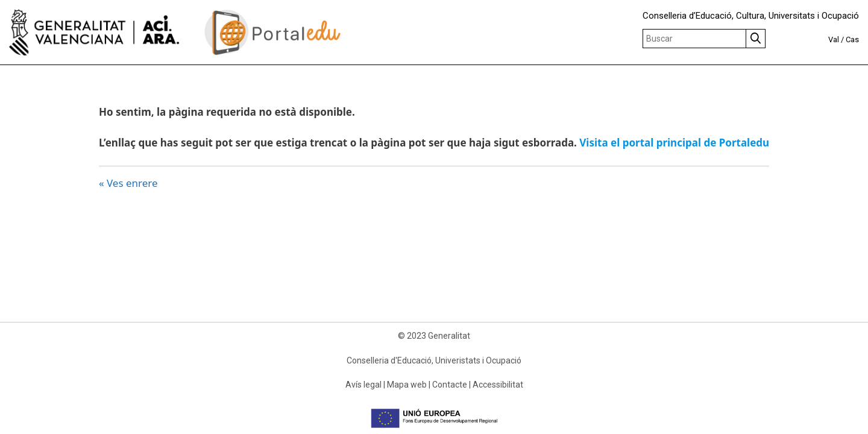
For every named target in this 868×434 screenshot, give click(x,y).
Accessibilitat (498, 385)
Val (834, 39)
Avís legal (363, 385)
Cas (852, 39)
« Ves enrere (128, 183)
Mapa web (407, 385)
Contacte (450, 385)
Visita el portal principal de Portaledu (674, 143)
